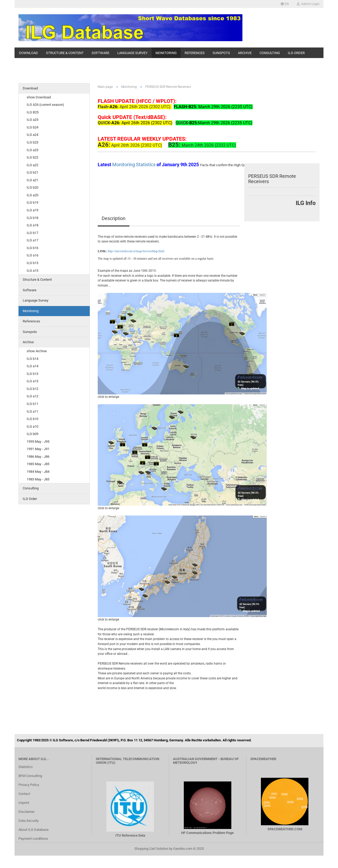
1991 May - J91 (38, 449)
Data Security (29, 821)
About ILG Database (34, 830)
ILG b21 (32, 172)
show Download (39, 97)
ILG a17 (32, 240)
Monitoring (166, 53)
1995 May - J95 (38, 442)
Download (29, 53)
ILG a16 (32, 255)
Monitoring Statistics (134, 164)
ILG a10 (32, 426)
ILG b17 (32, 233)
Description (114, 218)
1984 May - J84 (38, 472)
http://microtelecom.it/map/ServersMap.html (136, 251)
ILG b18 (32, 218)
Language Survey (132, 53)
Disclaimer (27, 812)
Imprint (24, 803)
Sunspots (221, 53)
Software (100, 53)
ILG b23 (32, 142)
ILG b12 (32, 389)
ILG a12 (32, 396)
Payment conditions (33, 839)
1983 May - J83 (38, 479)
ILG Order (296, 53)
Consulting (270, 53)
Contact (24, 794)
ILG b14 (32, 359)
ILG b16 (32, 248)
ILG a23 (32, 150)
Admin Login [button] (308, 4)
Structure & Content (65, 53)
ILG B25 (33, 112)
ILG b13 (32, 374)
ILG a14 (32, 366)
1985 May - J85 (38, 464)
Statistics (26, 767)
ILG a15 (32, 271)
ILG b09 (32, 434)
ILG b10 (32, 419)
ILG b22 (32, 157)
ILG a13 (32, 381)
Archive (245, 53)
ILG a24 (32, 135)
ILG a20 (32, 195)
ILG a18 (32, 225)
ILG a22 (32, 165)
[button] (285, 4)
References (195, 53)
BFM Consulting (30, 776)
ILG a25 (32, 120)
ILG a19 (32, 210)
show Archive (37, 351)
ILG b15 (32, 263)
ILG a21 (32, 180)
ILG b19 (32, 202)
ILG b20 (32, 187)
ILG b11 (32, 404)
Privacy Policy (29, 785)
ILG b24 (32, 127)
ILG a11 (32, 411)
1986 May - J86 (38, 457)
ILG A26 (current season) (45, 105)
